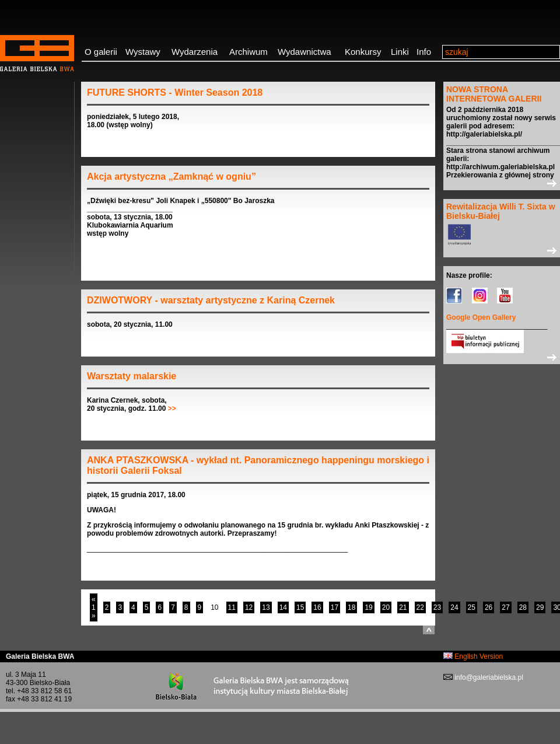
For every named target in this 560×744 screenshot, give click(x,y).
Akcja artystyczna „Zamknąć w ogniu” (171, 177)
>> (172, 408)
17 (335, 607)
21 (403, 607)
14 (283, 607)
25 (472, 607)
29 (540, 607)
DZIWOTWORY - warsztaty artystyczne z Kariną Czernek (211, 300)
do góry (429, 630)
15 (300, 607)
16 (317, 607)
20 (386, 607)
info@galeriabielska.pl (488, 677)
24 (454, 607)
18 (351, 607)
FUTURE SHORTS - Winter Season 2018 (175, 92)
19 (368, 607)
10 (214, 607)
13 (266, 607)
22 (420, 607)
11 (232, 607)
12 (249, 607)
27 (505, 607)
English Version (473, 656)
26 (489, 607)
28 (523, 607)
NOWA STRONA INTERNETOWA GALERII (494, 94)
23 (437, 607)
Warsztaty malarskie (132, 376)
